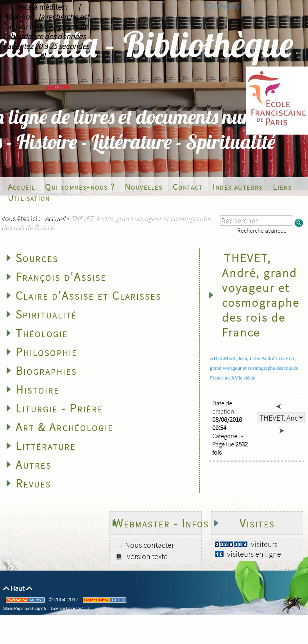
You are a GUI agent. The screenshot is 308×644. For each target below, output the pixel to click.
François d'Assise (61, 277)
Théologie (42, 333)
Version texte (146, 556)
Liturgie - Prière (59, 408)
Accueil (55, 219)
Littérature (46, 446)
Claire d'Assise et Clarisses (89, 295)
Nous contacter (149, 545)
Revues (33, 483)
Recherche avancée (262, 230)
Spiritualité (46, 314)
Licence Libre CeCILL (70, 609)
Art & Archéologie (64, 427)
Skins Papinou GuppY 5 (26, 609)
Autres (34, 464)
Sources (37, 258)
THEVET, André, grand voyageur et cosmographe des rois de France (261, 295)
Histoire (38, 389)
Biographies (46, 371)
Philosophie (47, 352)
